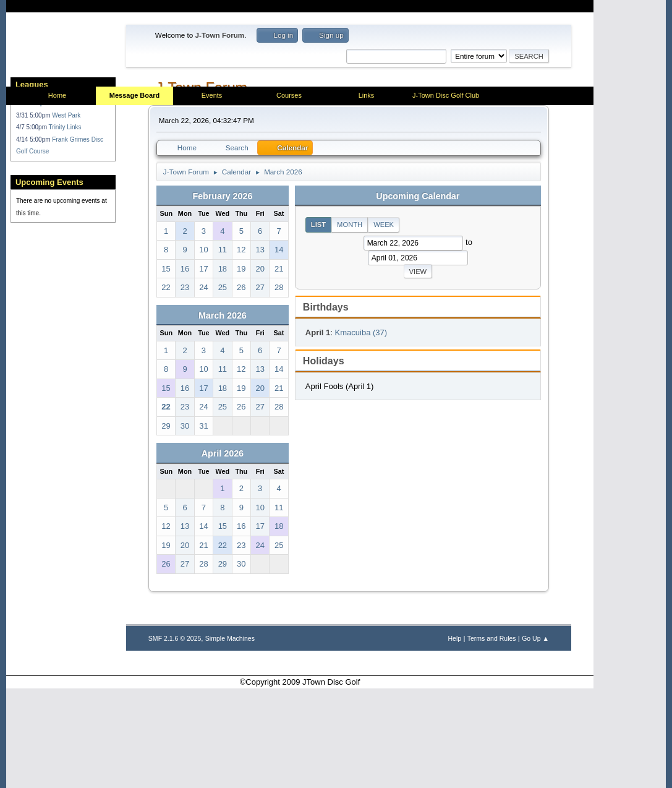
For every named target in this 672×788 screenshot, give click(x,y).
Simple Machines (230, 738)
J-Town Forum (202, 187)
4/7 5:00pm (32, 250)
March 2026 (223, 415)
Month (350, 325)
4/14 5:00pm (34, 262)
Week (384, 325)
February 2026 (222, 296)
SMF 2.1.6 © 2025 (175, 738)
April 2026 (223, 554)
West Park (66, 238)
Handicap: (31, 226)
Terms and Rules (492, 738)
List (318, 325)
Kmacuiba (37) (361, 432)
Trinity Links (65, 250)
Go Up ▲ (535, 738)
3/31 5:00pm (34, 238)
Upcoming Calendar (418, 296)
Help (455, 738)
